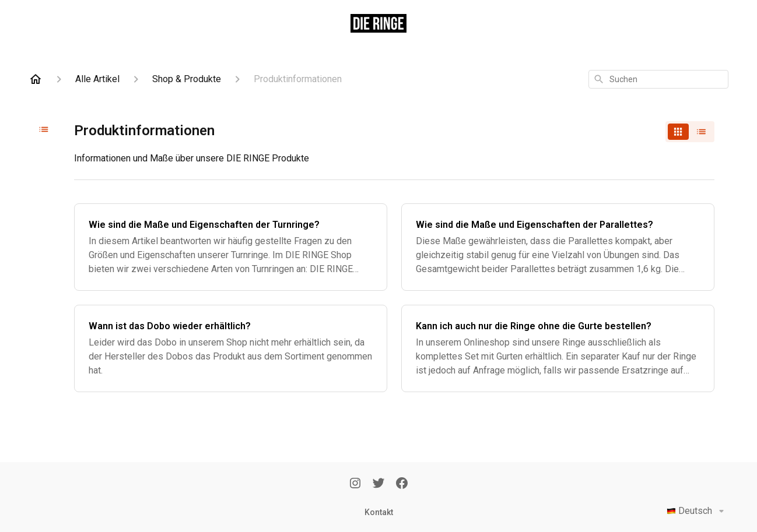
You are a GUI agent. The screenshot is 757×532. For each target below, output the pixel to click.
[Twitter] (378, 484)
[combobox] (658, 79)
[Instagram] (355, 484)
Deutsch (698, 511)
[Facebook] (402, 484)
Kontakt (379, 512)
